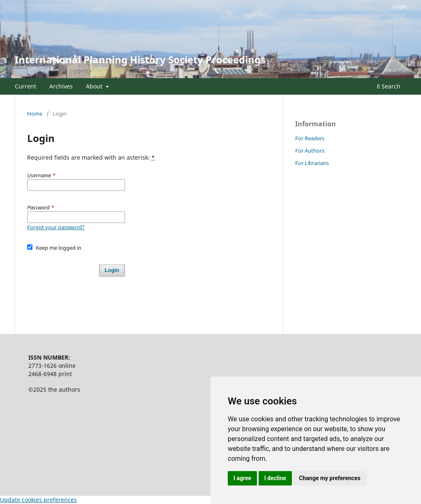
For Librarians (312, 163)
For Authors (310, 151)
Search (389, 86)
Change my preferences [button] (330, 478)
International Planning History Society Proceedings (140, 59)
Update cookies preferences (38, 500)
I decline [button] (275, 478)
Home (35, 114)
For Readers (310, 138)
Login (399, 6)
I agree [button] (242, 478)
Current (25, 86)
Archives (61, 86)
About (95, 86)
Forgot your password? (56, 227)
